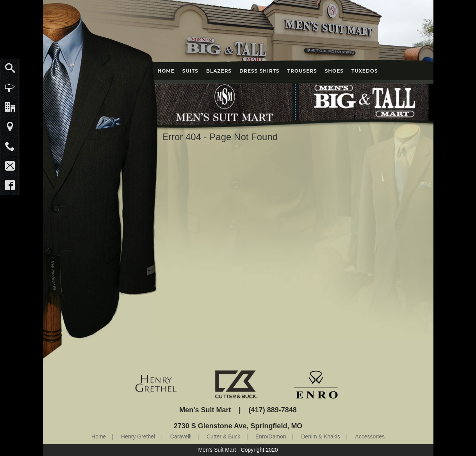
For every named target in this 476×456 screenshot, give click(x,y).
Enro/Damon (271, 436)
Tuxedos (365, 71)
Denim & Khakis (321, 436)
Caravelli (181, 436)
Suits (190, 71)
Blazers (219, 71)
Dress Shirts (259, 71)
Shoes (334, 71)
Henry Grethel (138, 436)
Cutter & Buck (223, 436)
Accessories (370, 436)
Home (166, 71)
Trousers (302, 71)
